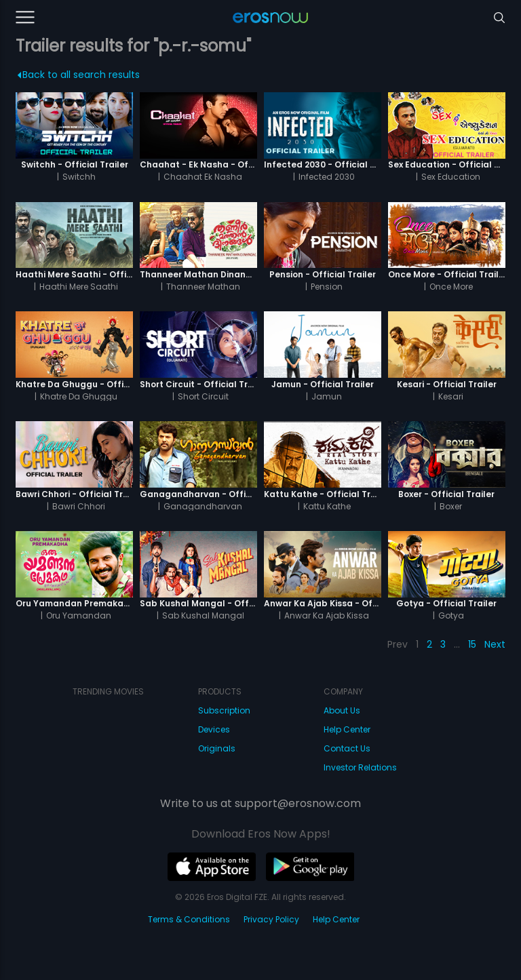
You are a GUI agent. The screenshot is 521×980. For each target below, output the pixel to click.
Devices (214, 729)
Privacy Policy (271, 919)
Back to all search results (78, 75)
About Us (342, 710)
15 (472, 644)
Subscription (224, 710)
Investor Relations (360, 767)
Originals (217, 748)
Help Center (347, 729)
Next (495, 644)
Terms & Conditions (189, 919)
